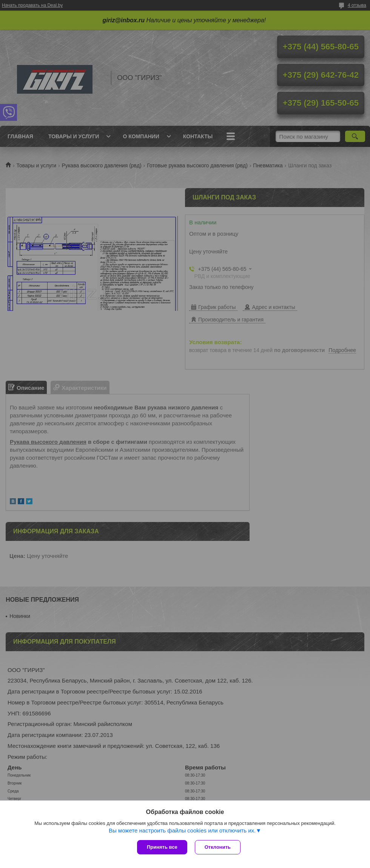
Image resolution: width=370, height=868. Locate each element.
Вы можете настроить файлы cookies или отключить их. (182, 830)
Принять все (162, 847)
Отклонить (218, 847)
